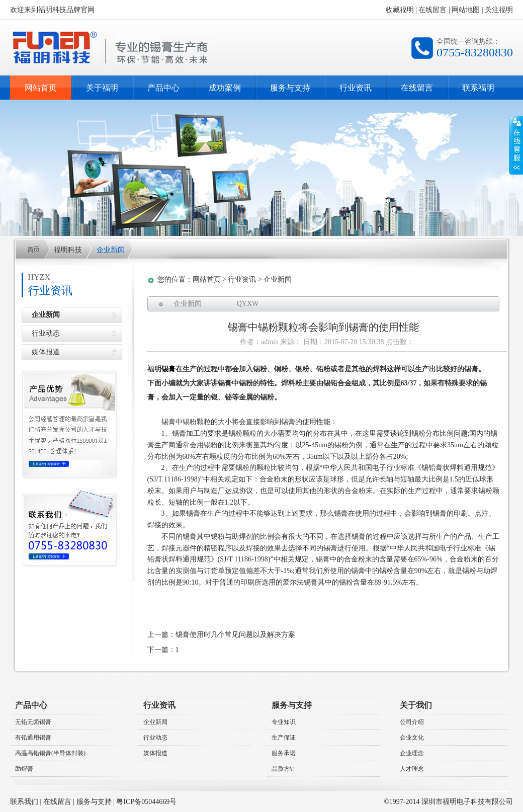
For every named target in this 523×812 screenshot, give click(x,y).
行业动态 (46, 333)
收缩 (516, 145)
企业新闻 (111, 250)
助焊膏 (24, 769)
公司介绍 (412, 722)
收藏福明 (400, 10)
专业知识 (284, 722)
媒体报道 (46, 352)
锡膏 (168, 369)
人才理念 (412, 769)
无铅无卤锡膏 (33, 722)
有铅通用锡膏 (33, 738)
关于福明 (102, 88)
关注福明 (499, 10)
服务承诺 (284, 753)
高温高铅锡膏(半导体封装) (50, 753)
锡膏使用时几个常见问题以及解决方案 (235, 635)
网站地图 (466, 10)
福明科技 (68, 250)
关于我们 (416, 705)
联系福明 (478, 88)
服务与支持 (290, 88)
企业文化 (412, 738)
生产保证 (284, 738)
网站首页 (41, 88)
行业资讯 (356, 88)
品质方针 (284, 769)
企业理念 (412, 753)
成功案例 (225, 88)
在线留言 (432, 10)
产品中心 (163, 88)
